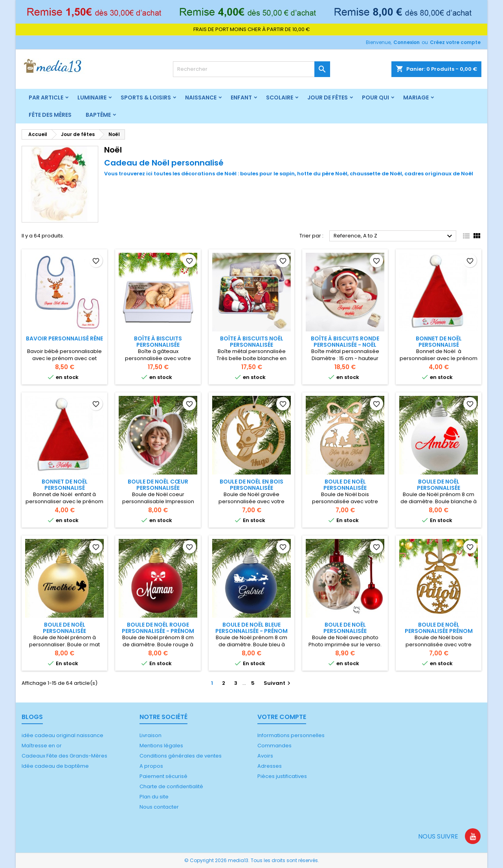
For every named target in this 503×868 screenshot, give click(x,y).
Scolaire (280, 97)
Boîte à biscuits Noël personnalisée (252, 342)
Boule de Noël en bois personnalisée (251, 485)
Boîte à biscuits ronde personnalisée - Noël (345, 342)
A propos (151, 766)
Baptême (98, 115)
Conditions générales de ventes (181, 756)
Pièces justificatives (282, 776)
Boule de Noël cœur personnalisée (158, 485)
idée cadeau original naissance (62, 735)
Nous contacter (159, 807)
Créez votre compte (455, 42)
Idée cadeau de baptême (55, 766)
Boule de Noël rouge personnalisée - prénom (158, 628)
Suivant (278, 683)
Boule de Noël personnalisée (345, 485)
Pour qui (375, 97)
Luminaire (92, 97)
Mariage (416, 97)
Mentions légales (161, 746)
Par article (46, 97)
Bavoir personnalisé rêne (64, 338)
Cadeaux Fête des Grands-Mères (64, 756)
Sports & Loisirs (146, 97)
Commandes (274, 746)
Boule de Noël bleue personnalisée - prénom (251, 628)
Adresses (270, 766)
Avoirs (265, 756)
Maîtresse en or (42, 746)
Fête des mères (50, 115)
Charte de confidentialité (171, 786)
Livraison (151, 735)
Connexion (407, 42)
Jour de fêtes (328, 97)
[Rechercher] (251, 69)
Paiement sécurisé (163, 776)
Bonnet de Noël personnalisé (439, 342)
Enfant (241, 97)
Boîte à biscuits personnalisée (158, 342)
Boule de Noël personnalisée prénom (439, 628)
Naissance (201, 97)
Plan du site (154, 797)
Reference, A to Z (394, 236)
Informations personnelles (291, 735)
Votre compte (282, 717)
